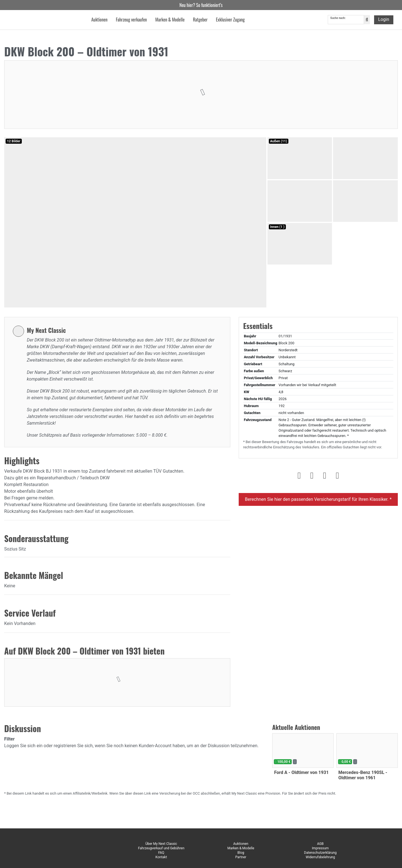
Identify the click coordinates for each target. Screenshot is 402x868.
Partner (241, 857)
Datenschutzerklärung (320, 853)
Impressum (320, 848)
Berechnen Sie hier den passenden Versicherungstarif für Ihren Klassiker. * (318, 499)
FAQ (161, 853)
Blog (241, 853)
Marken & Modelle (241, 848)
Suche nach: (338, 19)
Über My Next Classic (161, 844)
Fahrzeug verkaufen (131, 21)
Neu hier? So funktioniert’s (201, 5)
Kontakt (161, 857)
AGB (320, 844)
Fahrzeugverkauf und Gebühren (161, 848)
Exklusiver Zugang (230, 21)
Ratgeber (200, 21)
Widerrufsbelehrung (320, 857)
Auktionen (241, 844)
